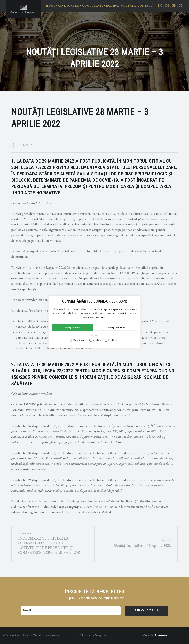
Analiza (95, 340)
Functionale (78, 340)
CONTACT (145, 6)
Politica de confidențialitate (94, 636)
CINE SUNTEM (69, 6)
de (167, 6)
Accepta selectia (117, 327)
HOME (51, 6)
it (181, 6)
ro (160, 6)
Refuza (95, 335)
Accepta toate (72, 327)
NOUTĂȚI (128, 6)
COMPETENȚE (93, 6)
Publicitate (112, 340)
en (174, 6)
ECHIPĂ (112, 6)
